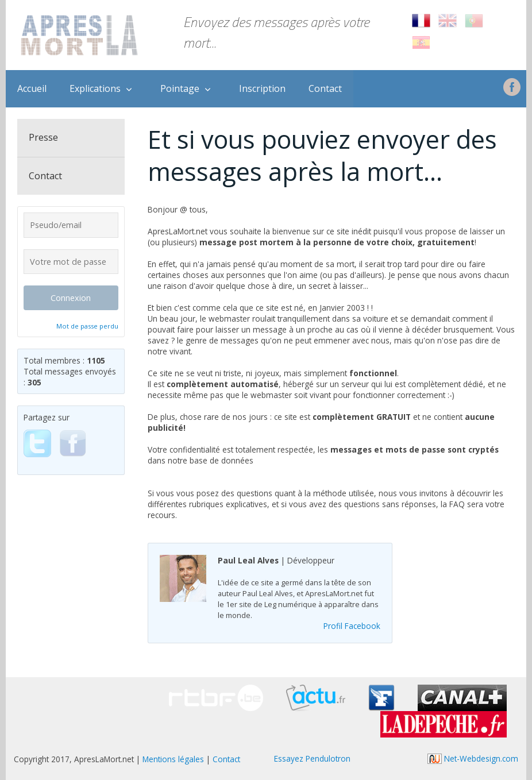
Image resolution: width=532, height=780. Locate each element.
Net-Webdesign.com (473, 758)
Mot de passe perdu (87, 326)
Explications (95, 88)
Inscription (262, 88)
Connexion (71, 298)
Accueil (32, 88)
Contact (325, 88)
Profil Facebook (352, 626)
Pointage (180, 88)
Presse (43, 137)
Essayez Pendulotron (312, 758)
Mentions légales (173, 759)
